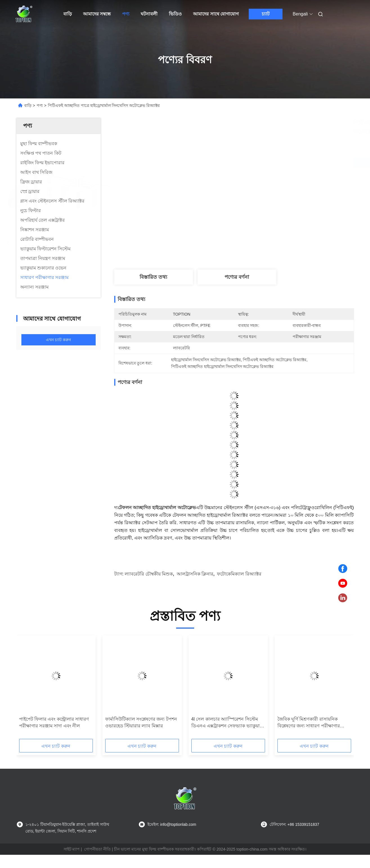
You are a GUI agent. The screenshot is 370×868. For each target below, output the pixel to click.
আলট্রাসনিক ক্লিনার (195, 574)
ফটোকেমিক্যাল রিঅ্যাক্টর (239, 574)
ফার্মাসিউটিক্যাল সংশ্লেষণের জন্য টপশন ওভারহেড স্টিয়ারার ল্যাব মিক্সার (141, 722)
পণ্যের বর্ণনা (237, 277)
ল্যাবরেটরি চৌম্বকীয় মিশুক (149, 574)
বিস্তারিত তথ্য (153, 277)
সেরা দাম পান (266, 163)
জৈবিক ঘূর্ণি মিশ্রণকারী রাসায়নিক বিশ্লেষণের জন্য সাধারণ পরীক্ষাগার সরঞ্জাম (309, 723)
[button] (29, 689)
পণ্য (126, 14)
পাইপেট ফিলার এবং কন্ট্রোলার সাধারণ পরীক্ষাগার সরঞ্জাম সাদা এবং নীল (54, 722)
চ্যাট (266, 14)
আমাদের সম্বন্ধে (97, 14)
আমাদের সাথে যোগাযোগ (216, 14)
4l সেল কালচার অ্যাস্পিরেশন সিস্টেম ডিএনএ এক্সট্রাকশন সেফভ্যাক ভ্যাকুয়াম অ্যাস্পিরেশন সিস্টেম (227, 723)
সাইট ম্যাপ (72, 849)
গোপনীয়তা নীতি (97, 849)
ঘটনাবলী (149, 14)
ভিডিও (175, 14)
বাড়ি (68, 14)
